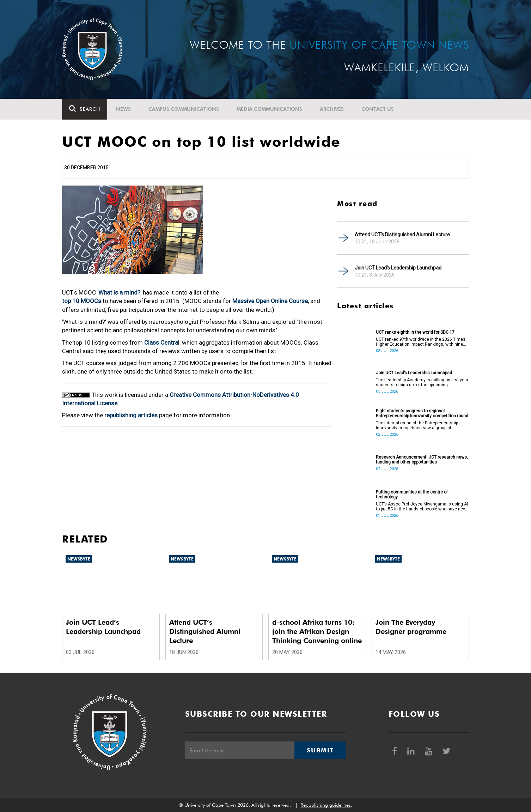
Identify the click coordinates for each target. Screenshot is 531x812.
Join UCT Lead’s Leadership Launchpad (398, 268)
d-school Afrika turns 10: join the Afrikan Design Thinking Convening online (317, 631)
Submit (320, 750)
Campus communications (184, 109)
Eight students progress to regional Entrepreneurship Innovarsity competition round (422, 413)
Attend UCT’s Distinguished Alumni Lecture (402, 235)
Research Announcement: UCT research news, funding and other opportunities (422, 460)
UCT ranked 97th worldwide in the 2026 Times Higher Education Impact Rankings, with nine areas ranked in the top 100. (421, 342)
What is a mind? (119, 292)
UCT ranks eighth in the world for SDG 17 (415, 332)
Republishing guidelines (326, 805)
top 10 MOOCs (82, 301)
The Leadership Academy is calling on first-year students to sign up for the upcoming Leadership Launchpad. (422, 382)
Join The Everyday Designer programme (411, 627)
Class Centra (161, 343)
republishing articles (131, 415)
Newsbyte (79, 559)
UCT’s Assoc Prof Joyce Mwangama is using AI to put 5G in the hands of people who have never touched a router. (422, 507)
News (123, 109)
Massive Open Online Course (270, 301)
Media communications (269, 109)
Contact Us (378, 109)
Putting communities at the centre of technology (412, 495)
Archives (332, 109)
